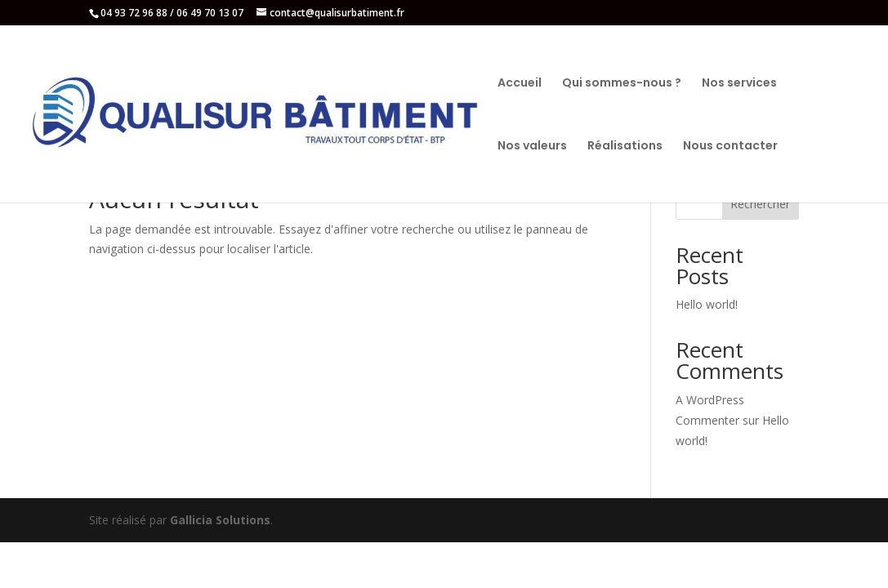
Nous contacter (730, 147)
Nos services (739, 84)
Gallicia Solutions (220, 520)
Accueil (520, 84)
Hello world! (707, 304)
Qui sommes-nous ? (622, 84)
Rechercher (760, 204)
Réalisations (625, 147)
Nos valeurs (532, 147)
